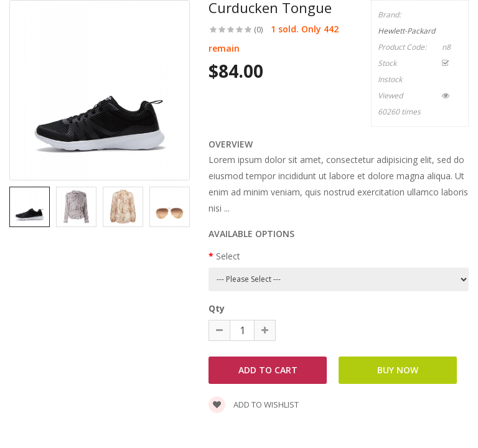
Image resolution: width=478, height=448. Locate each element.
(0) (258, 30)
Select (228, 256)
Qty (217, 308)
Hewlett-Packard (406, 31)
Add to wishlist (254, 404)
